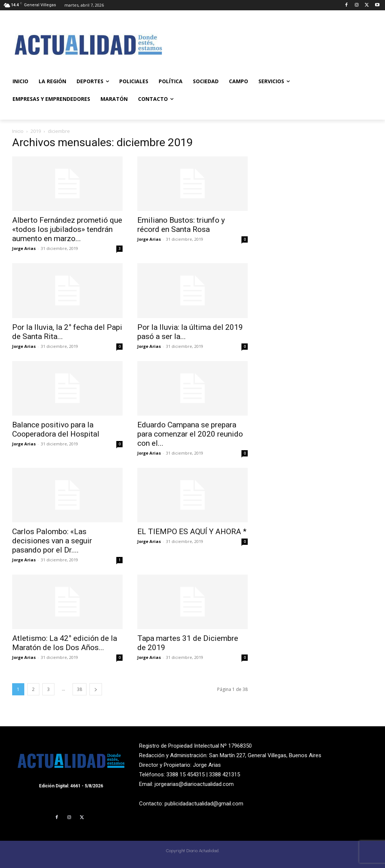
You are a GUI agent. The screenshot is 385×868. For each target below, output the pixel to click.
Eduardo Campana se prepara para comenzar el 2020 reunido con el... (190, 434)
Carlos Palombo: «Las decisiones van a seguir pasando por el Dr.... (52, 541)
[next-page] (96, 689)
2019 (36, 131)
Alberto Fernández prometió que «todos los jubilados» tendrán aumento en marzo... (67, 229)
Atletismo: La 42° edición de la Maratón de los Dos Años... (65, 643)
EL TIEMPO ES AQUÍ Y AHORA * (192, 532)
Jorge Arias (24, 248)
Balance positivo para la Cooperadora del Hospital (56, 429)
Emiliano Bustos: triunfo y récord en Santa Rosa (181, 225)
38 (80, 689)
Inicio (18, 131)
